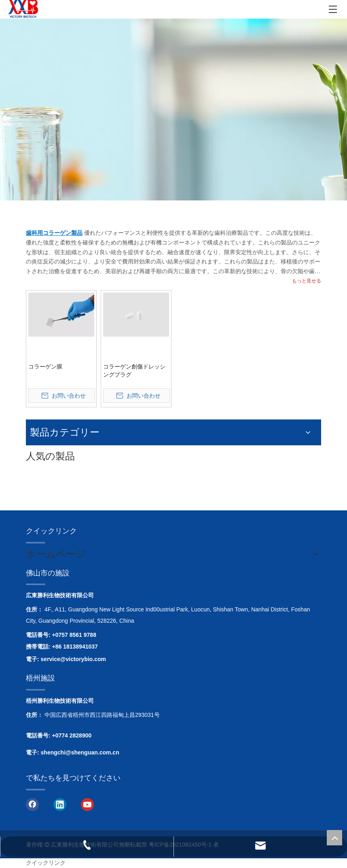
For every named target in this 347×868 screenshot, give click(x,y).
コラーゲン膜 (45, 367)
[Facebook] (32, 804)
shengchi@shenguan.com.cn (80, 752)
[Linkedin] (60, 804)
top (334, 838)
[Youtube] (87, 804)
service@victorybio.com (74, 659)
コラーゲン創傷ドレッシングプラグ (134, 371)
